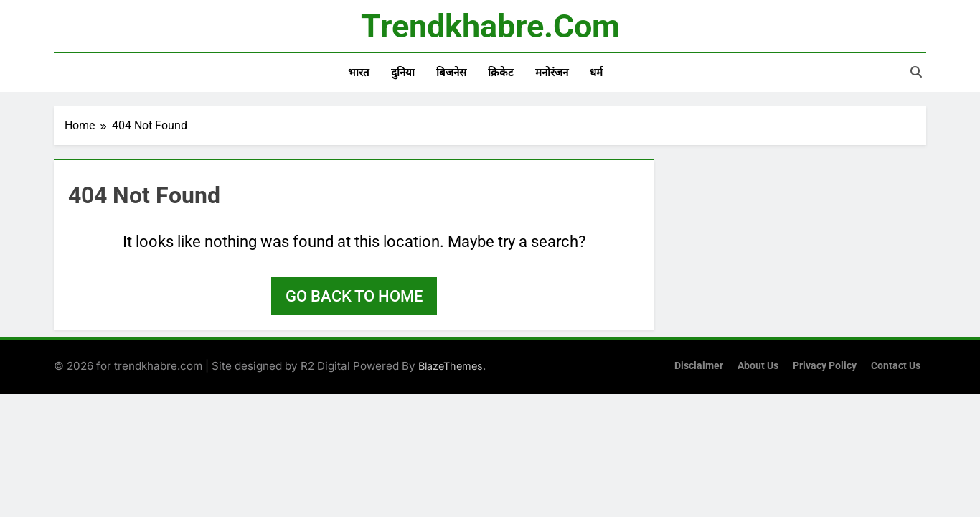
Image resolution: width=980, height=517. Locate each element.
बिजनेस (451, 73)
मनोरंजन (552, 73)
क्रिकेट (501, 73)
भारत (359, 73)
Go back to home (354, 296)
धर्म (596, 73)
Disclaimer (699, 366)
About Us (758, 366)
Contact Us (896, 366)
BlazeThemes (451, 366)
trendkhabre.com (490, 26)
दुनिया (403, 73)
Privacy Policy (825, 366)
